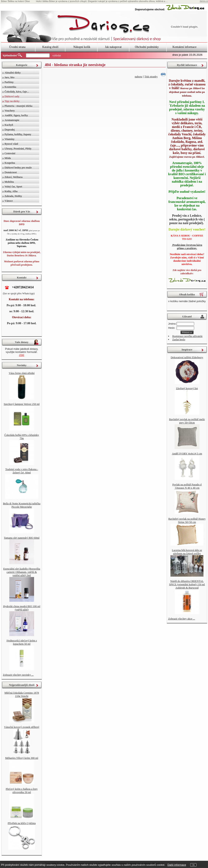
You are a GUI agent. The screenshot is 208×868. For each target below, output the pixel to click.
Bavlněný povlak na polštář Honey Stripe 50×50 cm (187, 520)
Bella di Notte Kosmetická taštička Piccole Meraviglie (22, 505)
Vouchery (10, 111)
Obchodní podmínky (147, 47)
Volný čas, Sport (13, 186)
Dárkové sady (12, 96)
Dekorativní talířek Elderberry (187, 357)
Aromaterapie (12, 120)
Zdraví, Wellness (14, 177)
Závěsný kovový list (187, 388)
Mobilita (9, 182)
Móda (8, 158)
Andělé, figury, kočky (16, 115)
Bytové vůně (11, 144)
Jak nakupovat (113, 47)
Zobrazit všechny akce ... (182, 619)
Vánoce (9, 201)
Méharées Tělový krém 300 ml (22, 758)
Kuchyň (9, 125)
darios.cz (204, 1)
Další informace (177, 865)
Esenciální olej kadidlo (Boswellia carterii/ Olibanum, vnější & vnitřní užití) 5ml (22, 572)
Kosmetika (10, 87)
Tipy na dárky (12, 101)
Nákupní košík (82, 47)
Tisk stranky (151, 76)
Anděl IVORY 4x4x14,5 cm (187, 454)
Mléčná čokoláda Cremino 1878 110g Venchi (22, 694)
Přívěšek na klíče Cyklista (22, 823)
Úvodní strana (17, 47)
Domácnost (11, 172)
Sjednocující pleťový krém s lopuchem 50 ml (22, 642)
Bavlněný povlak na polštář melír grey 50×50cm (187, 421)
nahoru (138, 76)
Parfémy (9, 82)
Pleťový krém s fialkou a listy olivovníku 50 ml (22, 791)
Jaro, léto (9, 77)
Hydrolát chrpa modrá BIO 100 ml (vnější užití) (22, 608)
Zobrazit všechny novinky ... (18, 675)
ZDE (22, 355)
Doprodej (10, 129)
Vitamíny (9, 139)
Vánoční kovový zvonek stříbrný (22, 727)
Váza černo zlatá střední (22, 373)
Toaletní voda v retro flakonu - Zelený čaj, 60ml (22, 471)
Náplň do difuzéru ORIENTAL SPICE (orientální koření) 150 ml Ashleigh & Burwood (187, 584)
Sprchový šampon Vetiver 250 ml (22, 404)
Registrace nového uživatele (187, 336)
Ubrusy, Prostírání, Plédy (18, 148)
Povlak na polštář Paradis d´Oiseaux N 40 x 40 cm (187, 486)
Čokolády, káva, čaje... (17, 92)
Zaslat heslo (179, 339)
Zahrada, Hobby (13, 196)
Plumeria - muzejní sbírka (18, 106)
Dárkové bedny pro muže (18, 167)
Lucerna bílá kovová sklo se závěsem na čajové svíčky (187, 552)
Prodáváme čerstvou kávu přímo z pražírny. (187, 247)
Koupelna (10, 163)
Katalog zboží (50, 47)
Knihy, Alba (11, 191)
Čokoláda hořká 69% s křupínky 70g (22, 437)
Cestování (10, 153)
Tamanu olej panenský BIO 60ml (22, 538)
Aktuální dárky (13, 73)
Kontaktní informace (184, 47)
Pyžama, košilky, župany (18, 134)
